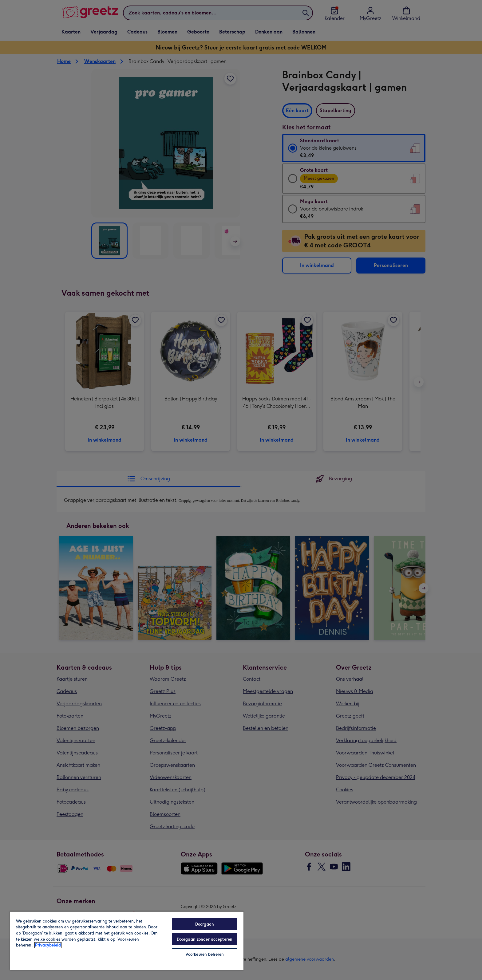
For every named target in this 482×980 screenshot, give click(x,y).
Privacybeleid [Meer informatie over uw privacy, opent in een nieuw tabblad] (48, 945)
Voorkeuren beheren (205, 954)
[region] (127, 941)
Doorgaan (205, 924)
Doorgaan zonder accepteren (205, 939)
